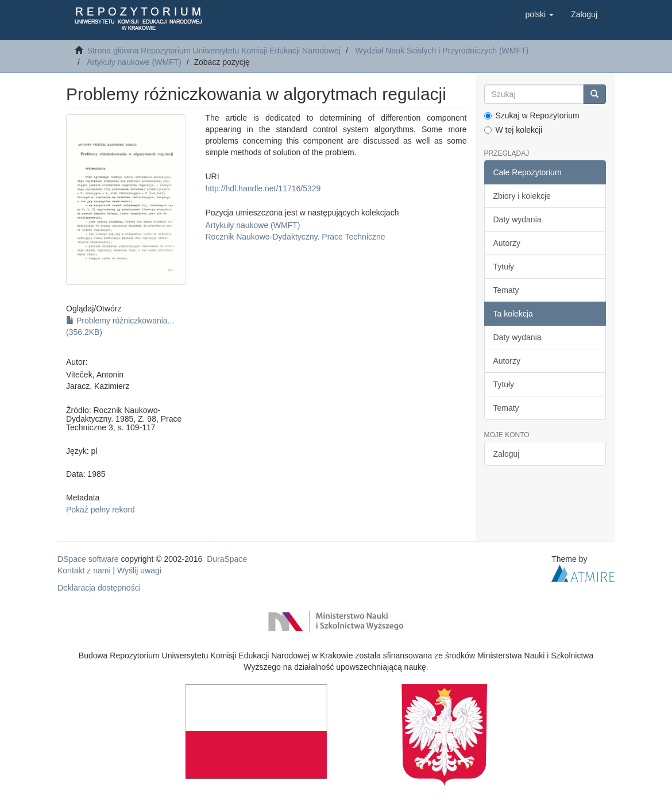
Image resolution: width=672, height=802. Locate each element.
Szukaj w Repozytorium (532, 115)
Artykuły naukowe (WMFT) (134, 62)
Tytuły (504, 267)
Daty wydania (517, 219)
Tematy (506, 290)
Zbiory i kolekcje (522, 196)
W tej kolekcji (513, 130)
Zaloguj (507, 454)
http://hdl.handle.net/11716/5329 (263, 188)
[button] (539, 14)
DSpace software (88, 559)
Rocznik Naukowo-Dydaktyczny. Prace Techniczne (296, 237)
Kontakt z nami (84, 570)
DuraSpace (227, 559)
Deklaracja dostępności (99, 588)
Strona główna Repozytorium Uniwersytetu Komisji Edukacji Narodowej (214, 51)
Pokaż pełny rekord (101, 510)
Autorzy (507, 243)
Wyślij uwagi (139, 570)
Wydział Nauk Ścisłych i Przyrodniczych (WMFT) (442, 51)
